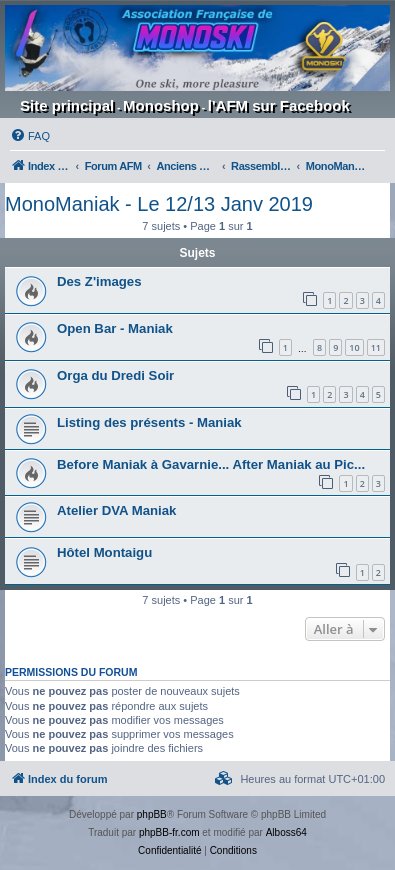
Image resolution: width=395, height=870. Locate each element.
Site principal (67, 105)
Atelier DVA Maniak (116, 510)
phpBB (152, 814)
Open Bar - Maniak (115, 328)
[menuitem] (30, 136)
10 (354, 347)
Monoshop (161, 105)
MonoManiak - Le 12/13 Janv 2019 (159, 204)
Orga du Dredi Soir (115, 375)
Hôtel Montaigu (104, 552)
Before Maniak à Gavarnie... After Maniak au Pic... (211, 464)
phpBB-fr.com (169, 832)
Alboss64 (286, 832)
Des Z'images (99, 281)
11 (376, 347)
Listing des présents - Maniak (149, 422)
